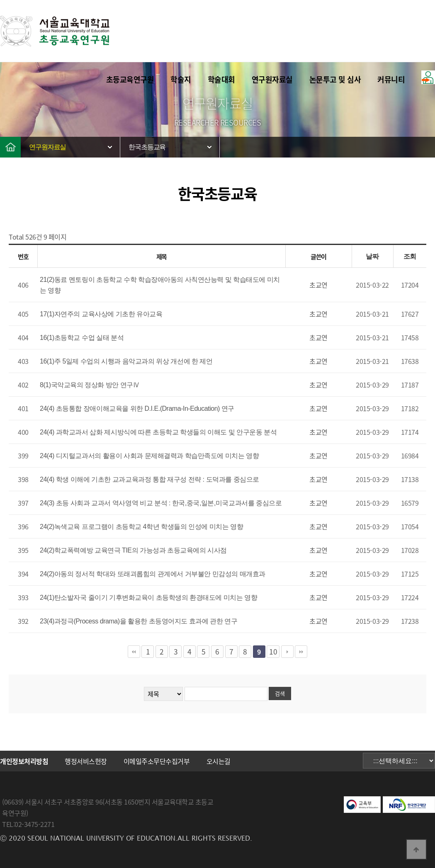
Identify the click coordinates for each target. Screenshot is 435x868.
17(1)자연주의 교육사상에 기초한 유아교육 (101, 314)
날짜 (372, 256)
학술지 (181, 79)
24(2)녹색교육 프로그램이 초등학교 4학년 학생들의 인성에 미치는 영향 (141, 527)
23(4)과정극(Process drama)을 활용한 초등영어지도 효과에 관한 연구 (139, 621)
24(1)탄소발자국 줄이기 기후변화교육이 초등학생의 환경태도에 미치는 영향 (148, 598)
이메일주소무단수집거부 (157, 761)
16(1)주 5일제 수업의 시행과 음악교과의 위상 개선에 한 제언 (126, 361)
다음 (287, 652)
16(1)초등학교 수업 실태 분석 (82, 338)
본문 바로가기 (0, 0)
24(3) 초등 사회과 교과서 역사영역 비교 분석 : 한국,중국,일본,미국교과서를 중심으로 (161, 503)
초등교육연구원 (130, 79)
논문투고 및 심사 (335, 79)
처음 (134, 652)
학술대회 (221, 79)
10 (273, 652)
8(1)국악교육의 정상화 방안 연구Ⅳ (90, 385)
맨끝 (301, 652)
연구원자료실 (272, 79)
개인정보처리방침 (24, 761)
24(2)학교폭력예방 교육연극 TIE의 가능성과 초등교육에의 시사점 (133, 550)
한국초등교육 (147, 147)
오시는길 (219, 761)
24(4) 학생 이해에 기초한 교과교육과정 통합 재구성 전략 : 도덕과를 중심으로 (149, 479)
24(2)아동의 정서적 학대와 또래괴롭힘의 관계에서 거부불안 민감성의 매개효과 (153, 574)
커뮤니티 (391, 79)
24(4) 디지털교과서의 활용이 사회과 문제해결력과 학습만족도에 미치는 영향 (149, 456)
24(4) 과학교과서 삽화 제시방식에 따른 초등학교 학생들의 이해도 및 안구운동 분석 (158, 432)
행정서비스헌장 (86, 761)
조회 (410, 256)
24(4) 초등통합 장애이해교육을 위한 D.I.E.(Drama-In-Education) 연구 (137, 409)
